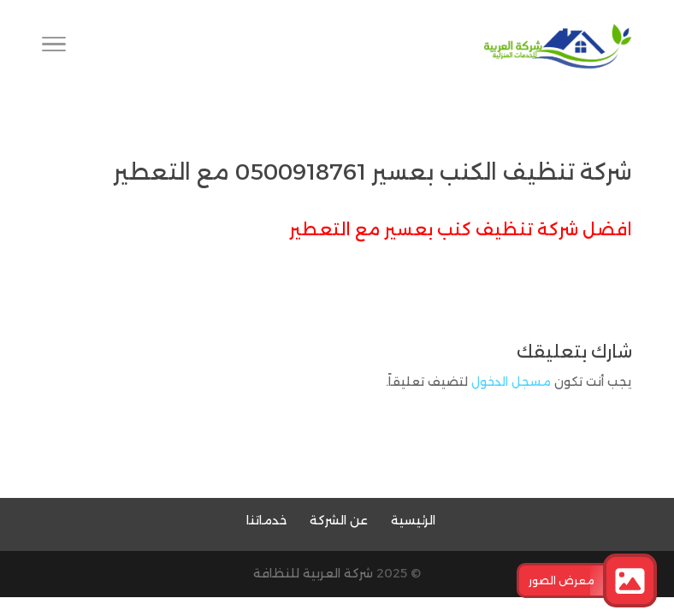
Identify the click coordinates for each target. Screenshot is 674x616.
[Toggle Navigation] (54, 47)
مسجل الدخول (511, 382)
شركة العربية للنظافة (313, 573)
